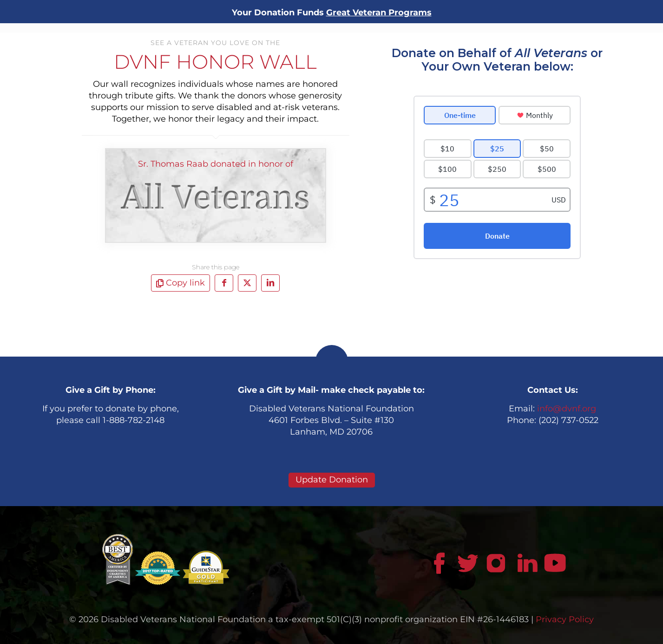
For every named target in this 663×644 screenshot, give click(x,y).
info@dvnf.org (567, 409)
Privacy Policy (565, 619)
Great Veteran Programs (379, 13)
